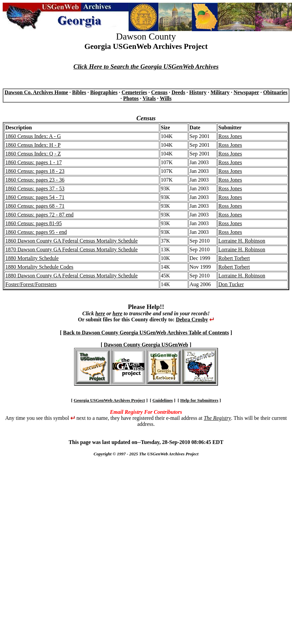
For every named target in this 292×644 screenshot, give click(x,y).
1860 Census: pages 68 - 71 (35, 206)
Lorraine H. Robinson (242, 241)
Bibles (79, 92)
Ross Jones (230, 136)
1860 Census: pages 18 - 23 (35, 171)
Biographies (104, 92)
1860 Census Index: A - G (33, 136)
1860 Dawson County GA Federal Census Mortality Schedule (71, 241)
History (198, 92)
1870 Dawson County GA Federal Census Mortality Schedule (71, 249)
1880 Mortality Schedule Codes (39, 267)
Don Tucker (231, 284)
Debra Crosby (192, 319)
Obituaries (275, 92)
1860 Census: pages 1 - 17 (33, 162)
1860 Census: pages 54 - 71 (35, 197)
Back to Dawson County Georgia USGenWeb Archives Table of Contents (146, 333)
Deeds (178, 92)
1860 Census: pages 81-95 (33, 223)
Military (220, 92)
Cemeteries (134, 92)
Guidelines (163, 400)
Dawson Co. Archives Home (36, 92)
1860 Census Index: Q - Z (33, 154)
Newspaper (246, 92)
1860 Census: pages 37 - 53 (35, 188)
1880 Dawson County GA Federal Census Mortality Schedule (71, 276)
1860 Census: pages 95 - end (36, 232)
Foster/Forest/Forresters (31, 284)
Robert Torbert (234, 258)
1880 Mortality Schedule (32, 258)
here (100, 313)
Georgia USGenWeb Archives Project (109, 400)
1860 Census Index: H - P (33, 145)
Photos (131, 98)
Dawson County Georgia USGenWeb (146, 345)
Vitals (149, 98)
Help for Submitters (199, 400)
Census (159, 92)
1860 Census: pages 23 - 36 (35, 180)
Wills (166, 98)
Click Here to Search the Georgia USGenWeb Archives (146, 67)
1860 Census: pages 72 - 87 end (40, 215)
